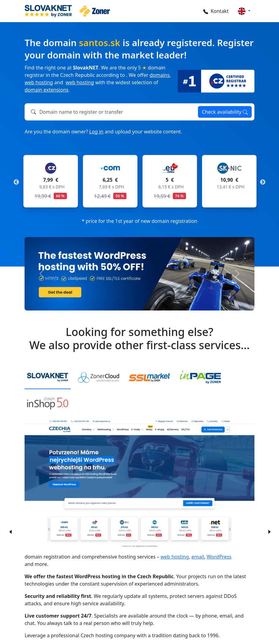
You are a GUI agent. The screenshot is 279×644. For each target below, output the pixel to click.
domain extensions (46, 90)
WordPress (219, 557)
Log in (96, 132)
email (198, 557)
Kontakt (215, 11)
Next (263, 182)
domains (159, 75)
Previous (16, 182)
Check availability (225, 112)
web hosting (39, 82)
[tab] (48, 378)
